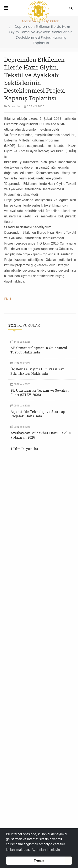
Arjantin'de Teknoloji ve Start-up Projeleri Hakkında (38, 414)
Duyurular (51, 21)
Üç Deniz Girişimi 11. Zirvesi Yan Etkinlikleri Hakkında (37, 371)
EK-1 (8, 299)
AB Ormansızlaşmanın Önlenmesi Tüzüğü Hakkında (39, 350)
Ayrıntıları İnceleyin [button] (46, 850)
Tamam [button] (39, 860)
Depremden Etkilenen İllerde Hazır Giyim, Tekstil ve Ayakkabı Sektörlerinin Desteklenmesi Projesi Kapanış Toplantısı (35, 79)
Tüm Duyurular (26, 449)
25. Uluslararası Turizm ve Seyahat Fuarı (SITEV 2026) (40, 392)
